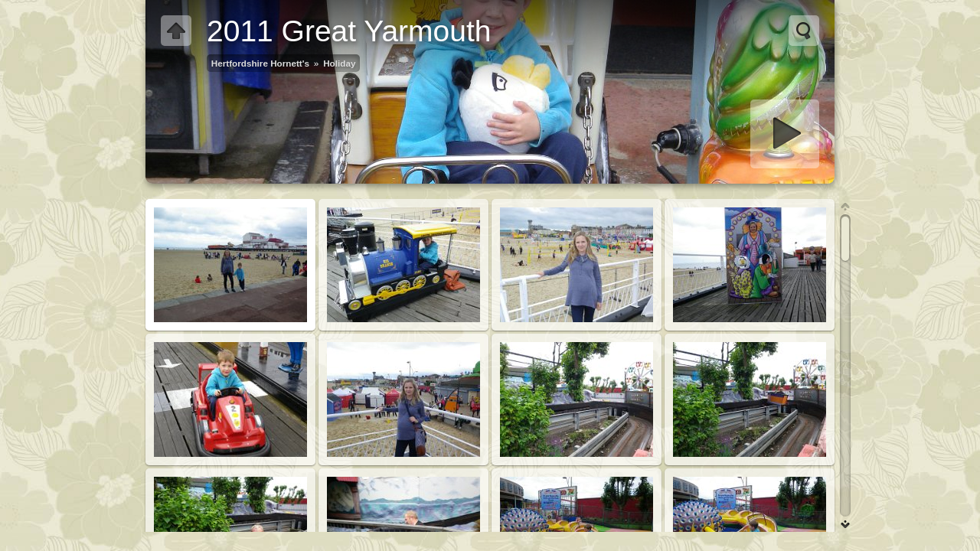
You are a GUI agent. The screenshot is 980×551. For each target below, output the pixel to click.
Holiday (339, 63)
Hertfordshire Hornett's (260, 63)
